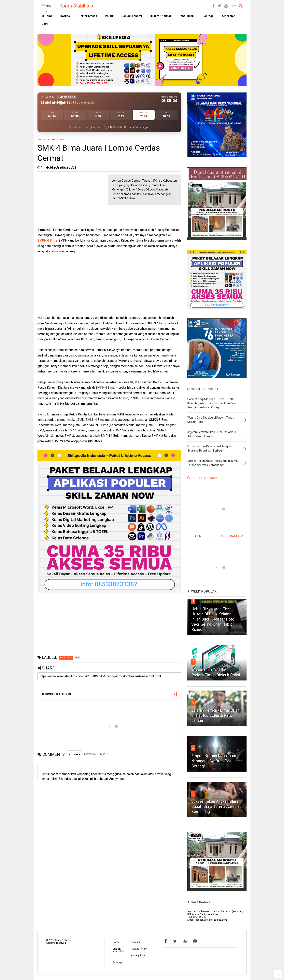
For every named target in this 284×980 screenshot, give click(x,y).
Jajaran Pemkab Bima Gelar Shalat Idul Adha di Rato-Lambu (215, 715)
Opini (45, 24)
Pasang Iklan (138, 956)
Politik (109, 16)
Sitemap (117, 962)
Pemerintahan (88, 16)
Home (47, 16)
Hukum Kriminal (160, 16)
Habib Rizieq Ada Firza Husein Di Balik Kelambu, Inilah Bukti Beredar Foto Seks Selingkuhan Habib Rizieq (213, 619)
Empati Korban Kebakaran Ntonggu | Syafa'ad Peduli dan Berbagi (217, 761)
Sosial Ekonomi (132, 16)
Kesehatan (228, 16)
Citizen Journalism (119, 950)
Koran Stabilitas (76, 6)
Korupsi (65, 16)
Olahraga (208, 16)
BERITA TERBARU (203, 478)
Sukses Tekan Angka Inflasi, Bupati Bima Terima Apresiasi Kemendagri (217, 806)
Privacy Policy (139, 949)
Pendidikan (186, 16)
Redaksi (135, 942)
